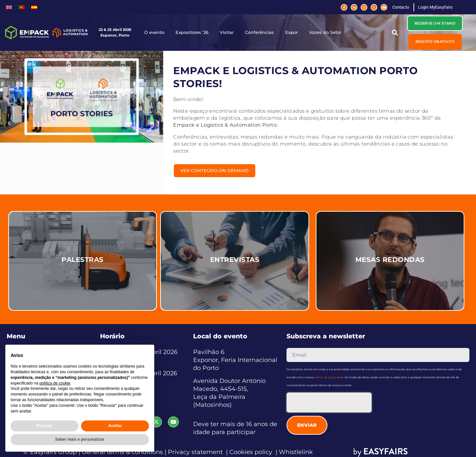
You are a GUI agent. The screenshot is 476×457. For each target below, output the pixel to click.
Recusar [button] (44, 426)
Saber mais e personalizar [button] (80, 439)
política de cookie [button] (55, 383)
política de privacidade (329, 377)
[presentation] (329, 402)
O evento (156, 33)
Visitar (228, 33)
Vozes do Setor (327, 33)
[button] (395, 32)
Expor (293, 33)
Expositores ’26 (194, 33)
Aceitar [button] (115, 426)
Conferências (261, 33)
